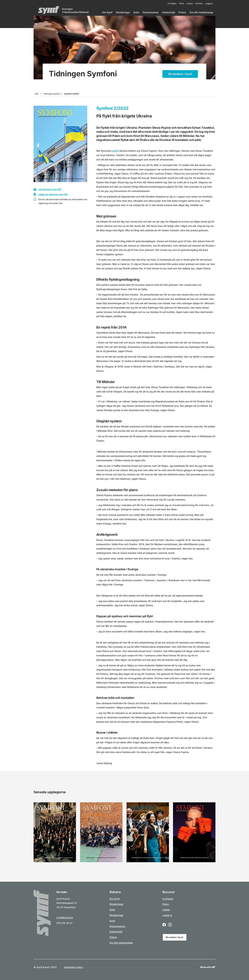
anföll (115, 151)
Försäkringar (123, 12)
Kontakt (199, 4)
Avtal (136, 12)
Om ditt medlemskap (201, 12)
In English (172, 4)
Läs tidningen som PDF (50, 189)
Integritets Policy (73, 967)
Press (181, 4)
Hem (37, 94)
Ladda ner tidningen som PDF (53, 194)
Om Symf (107, 12)
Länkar (190, 4)
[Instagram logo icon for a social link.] (170, 925)
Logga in (209, 4)
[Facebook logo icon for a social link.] (164, 925)
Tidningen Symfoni (52, 94)
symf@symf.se (65, 918)
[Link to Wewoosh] (208, 967)
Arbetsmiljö (169, 12)
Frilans (182, 12)
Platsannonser (151, 12)
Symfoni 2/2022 (72, 94)
